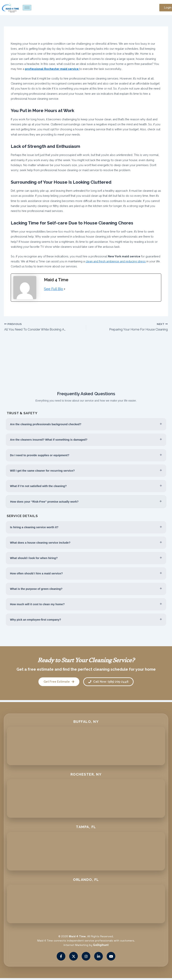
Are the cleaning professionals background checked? (46, 424)
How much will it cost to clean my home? (37, 604)
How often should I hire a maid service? (36, 573)
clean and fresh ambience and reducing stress (116, 261)
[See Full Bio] (65, 289)
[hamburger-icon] (27, 8)
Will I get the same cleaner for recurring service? (42, 471)
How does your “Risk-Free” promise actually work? (44, 502)
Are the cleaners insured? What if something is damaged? (49, 440)
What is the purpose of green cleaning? (36, 589)
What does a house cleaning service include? (40, 543)
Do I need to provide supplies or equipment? (40, 455)
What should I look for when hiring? (34, 558)
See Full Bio (54, 289)
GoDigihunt (101, 945)
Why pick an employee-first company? (36, 620)
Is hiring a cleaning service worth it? (34, 527)
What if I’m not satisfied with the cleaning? (38, 486)
